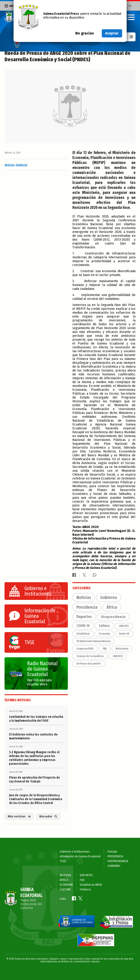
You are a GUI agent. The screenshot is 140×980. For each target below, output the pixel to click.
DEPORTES (86, 875)
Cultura (104, 626)
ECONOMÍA (66, 885)
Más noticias (19, 816)
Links (63, 899)
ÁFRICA (64, 880)
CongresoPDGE (85, 649)
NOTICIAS (65, 875)
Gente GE (124, 634)
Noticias (10, 165)
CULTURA (65, 890)
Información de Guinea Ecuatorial (80, 856)
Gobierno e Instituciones (75, 852)
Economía (104, 634)
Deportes (84, 617)
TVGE (63, 861)
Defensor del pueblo (89, 664)
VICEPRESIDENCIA (118, 861)
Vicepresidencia (113, 617)
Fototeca (85, 890)
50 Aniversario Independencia (93, 641)
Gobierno (21, 165)
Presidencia (87, 607)
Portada (112, 852)
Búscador (48, 816)
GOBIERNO (114, 866)
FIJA (105, 649)
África (112, 607)
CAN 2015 (124, 626)
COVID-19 (83, 626)
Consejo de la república (90, 656)
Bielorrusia (122, 649)
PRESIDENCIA (115, 856)
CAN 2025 (118, 656)
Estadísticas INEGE (91, 885)
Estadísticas (83, 634)
